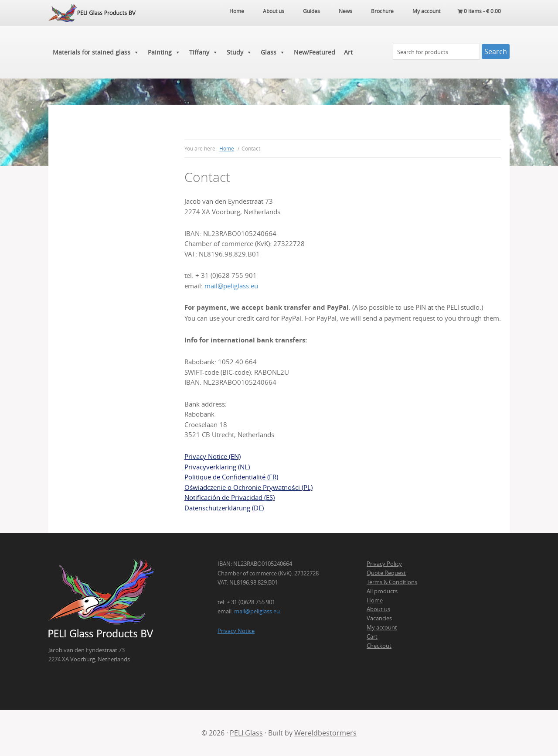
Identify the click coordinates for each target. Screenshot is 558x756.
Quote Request (386, 573)
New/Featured (315, 52)
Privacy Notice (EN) (213, 457)
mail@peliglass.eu (231, 286)
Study (239, 52)
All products (382, 591)
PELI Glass (246, 733)
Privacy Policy (384, 564)
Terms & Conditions (392, 582)
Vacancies (379, 618)
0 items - (479, 11)
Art (348, 52)
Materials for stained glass (96, 52)
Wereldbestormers (325, 733)
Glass (273, 52)
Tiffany (204, 52)
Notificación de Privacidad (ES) (230, 498)
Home (375, 600)
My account (382, 627)
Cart (372, 636)
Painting (164, 52)
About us (378, 609)
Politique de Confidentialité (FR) (231, 477)
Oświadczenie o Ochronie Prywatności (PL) (248, 487)
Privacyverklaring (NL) (217, 467)
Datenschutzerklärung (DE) (224, 508)
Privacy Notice (236, 631)
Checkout (379, 646)
